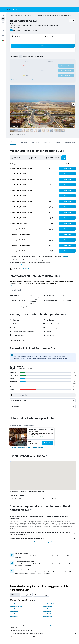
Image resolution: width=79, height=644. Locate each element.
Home (11, 16)
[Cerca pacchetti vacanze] (3, 27)
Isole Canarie (28, 16)
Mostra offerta (48, 443)
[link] (27, 447)
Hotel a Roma (47, 609)
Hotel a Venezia (47, 606)
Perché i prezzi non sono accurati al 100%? (44, 637)
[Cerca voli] (3, 15)
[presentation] (25, 134)
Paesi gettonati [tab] (27, 595)
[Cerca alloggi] (3, 19)
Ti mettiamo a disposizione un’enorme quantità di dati (44, 634)
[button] (3, 10)
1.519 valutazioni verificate (30, 30)
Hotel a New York (15, 609)
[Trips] (3, 35)
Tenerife (39, 16)
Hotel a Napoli (14, 611)
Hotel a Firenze (47, 611)
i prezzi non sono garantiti (48, 625)
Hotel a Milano (14, 617)
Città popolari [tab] (15, 595)
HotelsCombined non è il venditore (44, 630)
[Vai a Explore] (3, 30)
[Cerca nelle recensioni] (44, 395)
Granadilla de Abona (52, 16)
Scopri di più (65, 257)
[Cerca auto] (3, 23)
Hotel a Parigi (47, 614)
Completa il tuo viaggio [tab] (41, 595)
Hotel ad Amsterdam (16, 606)
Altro (11, 285)
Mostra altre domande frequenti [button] (43, 542)
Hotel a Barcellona (15, 604)
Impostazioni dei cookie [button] (16, 265)
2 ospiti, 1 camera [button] (17, 41)
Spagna (17, 16)
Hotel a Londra (14, 614)
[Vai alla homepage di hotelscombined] (13, 10)
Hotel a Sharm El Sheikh (50, 604)
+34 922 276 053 (15, 28)
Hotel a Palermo (48, 617)
